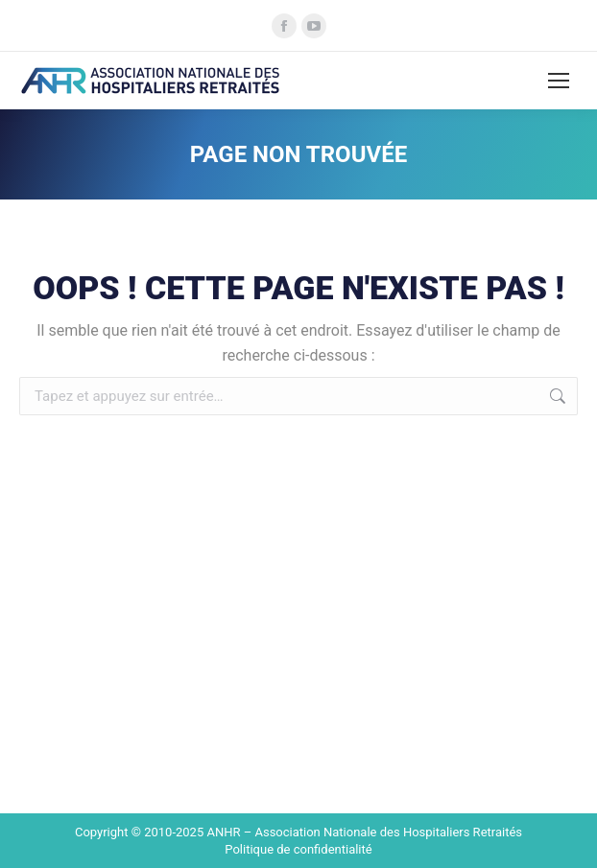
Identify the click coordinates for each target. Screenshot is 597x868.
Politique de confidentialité (298, 849)
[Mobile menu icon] (559, 81)
